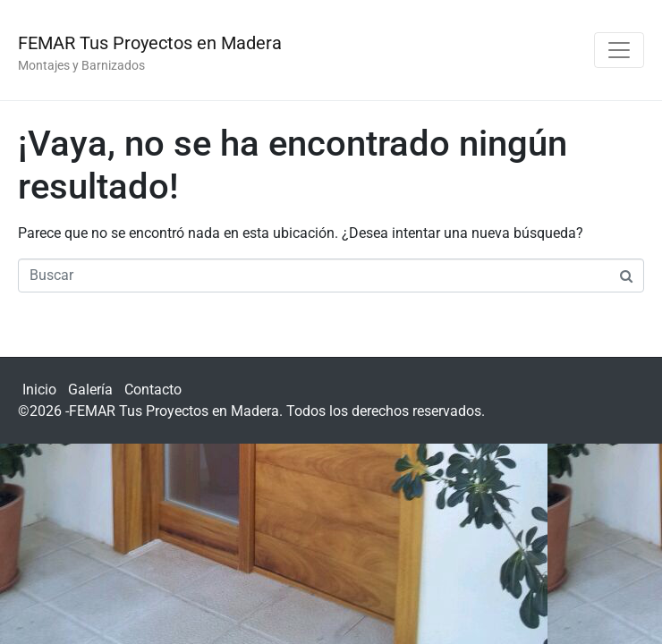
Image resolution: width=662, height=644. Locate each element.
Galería (90, 390)
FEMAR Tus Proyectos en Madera (150, 43)
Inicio (39, 390)
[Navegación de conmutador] (619, 50)
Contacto (153, 390)
